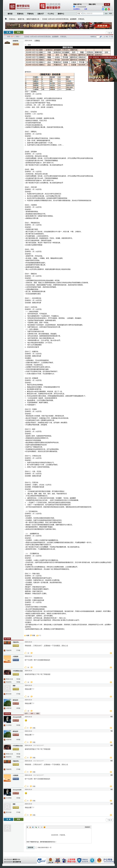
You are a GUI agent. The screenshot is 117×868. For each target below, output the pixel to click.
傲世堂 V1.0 (16, 859)
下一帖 (111, 37)
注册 (86, 9)
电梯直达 (93, 37)
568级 (18, 682)
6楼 (111, 745)
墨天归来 (9, 694)
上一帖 (106, 37)
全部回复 (7, 713)
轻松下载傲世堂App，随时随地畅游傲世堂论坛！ (42, 842)
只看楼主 (37, 41)
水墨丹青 (9, 708)
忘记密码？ (77, 9)
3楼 (111, 789)
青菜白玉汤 (9, 679)
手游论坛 (30, 14)
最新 (32, 713)
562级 (18, 679)
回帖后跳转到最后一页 (43, 848)
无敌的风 (9, 650)
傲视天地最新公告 (33, 19)
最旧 (38, 713)
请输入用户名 (77, 4)
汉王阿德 (9, 725)
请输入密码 (92, 4)
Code (42, 827)
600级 (18, 708)
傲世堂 (10, 14)
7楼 (111, 731)
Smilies (44, 827)
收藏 (28, 635)
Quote (39, 827)
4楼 (111, 775)
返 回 (110, 33)
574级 (18, 650)
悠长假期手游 (17, 862)
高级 (110, 13)
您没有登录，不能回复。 (59, 835)
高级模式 (88, 827)
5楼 (111, 761)
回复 (34, 635)
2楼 (111, 804)
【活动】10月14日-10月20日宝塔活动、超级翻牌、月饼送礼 (63, 19)
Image (33, 827)
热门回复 (7, 639)
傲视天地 (21, 19)
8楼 (111, 717)
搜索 (106, 14)
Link (36, 827)
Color (30, 827)
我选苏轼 (9, 682)
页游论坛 (20, 14)
